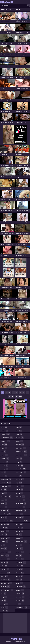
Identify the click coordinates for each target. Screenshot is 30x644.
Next (20, 396)
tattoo (19, 549)
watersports (21, 587)
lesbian (20, 438)
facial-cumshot (7, 521)
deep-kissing (6, 479)
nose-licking (21, 472)
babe (4, 445)
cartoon (4, 465)
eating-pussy (6, 497)
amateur (5, 434)
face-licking (6, 514)
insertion (5, 569)
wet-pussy (20, 597)
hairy (4, 549)
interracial (5, 573)
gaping (4, 542)
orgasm (20, 479)
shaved (20, 538)
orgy (19, 483)
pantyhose (20, 497)
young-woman (21, 607)
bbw (3, 452)
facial (4, 517)
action (4, 427)
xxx (18, 604)
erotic (4, 503)
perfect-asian (21, 503)
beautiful (5, 458)
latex (19, 427)
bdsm (4, 455)
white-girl (20, 600)
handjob (5, 555)
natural (20, 465)
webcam (20, 590)
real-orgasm (21, 510)
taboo (19, 545)
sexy (19, 535)
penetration (20, 500)
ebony (4, 500)
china (4, 476)
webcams (20, 594)
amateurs (5, 441)
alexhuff (5, 431)
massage (20, 445)
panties (19, 493)
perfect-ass (20, 507)
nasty (19, 462)
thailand (20, 559)
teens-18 (20, 552)
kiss (4, 600)
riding (19, 524)
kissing (4, 604)
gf (3, 545)
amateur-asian (7, 438)
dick (4, 490)
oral (19, 476)
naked (19, 458)
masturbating (21, 452)
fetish (4, 528)
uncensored (21, 562)
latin (19, 431)
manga (19, 441)
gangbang (5, 538)
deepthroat (6, 486)
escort (4, 507)
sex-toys (20, 531)
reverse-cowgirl (22, 521)
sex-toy (20, 528)
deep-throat (6, 483)
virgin (19, 580)
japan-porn (6, 580)
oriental (20, 486)
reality (19, 514)
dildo (4, 493)
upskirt (19, 569)
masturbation (21, 455)
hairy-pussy (6, 552)
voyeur (19, 583)
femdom (5, 524)
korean (4, 607)
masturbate (21, 448)
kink (3, 594)
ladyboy (5, 611)
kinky (4, 597)
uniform (20, 566)
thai (19, 555)
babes (4, 448)
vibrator (20, 573)
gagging (5, 531)
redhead (20, 517)
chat (4, 472)
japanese (5, 587)
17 (16, 396)
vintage (19, 576)
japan (4, 576)
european (5, 510)
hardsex (5, 562)
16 (13, 396)
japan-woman (6, 583)
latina (19, 434)
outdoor (20, 490)
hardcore (5, 559)
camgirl (4, 462)
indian (4, 566)
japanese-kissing (7, 590)
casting (4, 469)
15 (9, 396)
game (4, 535)
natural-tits (21, 469)
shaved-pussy (21, 542)
